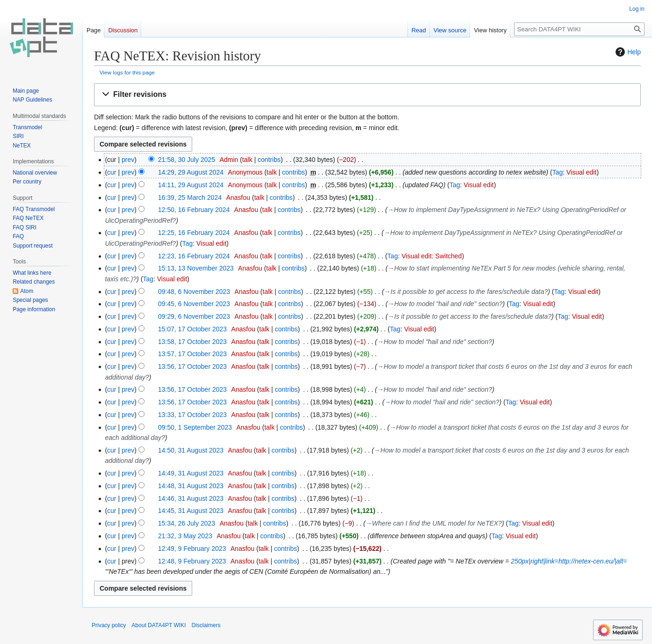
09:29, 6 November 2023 (194, 316)
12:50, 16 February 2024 (194, 210)
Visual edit (581, 172)
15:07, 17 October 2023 (192, 329)
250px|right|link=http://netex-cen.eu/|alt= (569, 561)
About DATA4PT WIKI (159, 625)
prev (128, 160)
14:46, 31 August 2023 (191, 498)
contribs (269, 160)
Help (627, 52)
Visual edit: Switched (431, 256)
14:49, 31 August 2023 (191, 473)
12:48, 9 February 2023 (192, 561)
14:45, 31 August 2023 (191, 511)
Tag (558, 172)
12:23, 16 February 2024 (194, 256)
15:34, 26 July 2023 (187, 523)
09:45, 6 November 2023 (194, 304)
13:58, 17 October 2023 (192, 342)
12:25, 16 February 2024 (194, 233)
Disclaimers (206, 625)
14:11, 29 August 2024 (191, 185)
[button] (367, 95)
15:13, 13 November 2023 (196, 268)
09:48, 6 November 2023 (194, 292)
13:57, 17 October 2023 (192, 354)
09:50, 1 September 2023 (195, 427)
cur (112, 172)
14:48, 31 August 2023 (191, 486)
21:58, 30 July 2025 (187, 160)
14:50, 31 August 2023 (191, 450)
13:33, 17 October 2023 (192, 415)
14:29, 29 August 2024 (191, 172)
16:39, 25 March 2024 (190, 198)
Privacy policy (109, 625)
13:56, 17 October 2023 (192, 366)
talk (247, 160)
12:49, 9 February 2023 (192, 549)
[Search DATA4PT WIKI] (579, 29)
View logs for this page (127, 72)
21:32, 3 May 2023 (185, 536)
